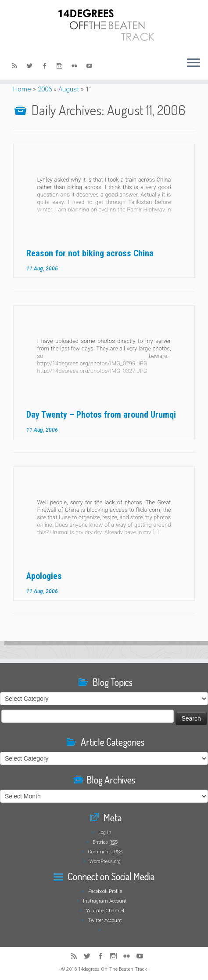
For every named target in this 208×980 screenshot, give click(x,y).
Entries (105, 842)
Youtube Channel (105, 911)
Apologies (44, 576)
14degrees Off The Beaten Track (113, 969)
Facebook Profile (105, 891)
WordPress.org (105, 862)
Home (22, 89)
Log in (105, 832)
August (69, 89)
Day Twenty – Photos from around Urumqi (101, 415)
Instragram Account (105, 901)
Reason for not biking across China (90, 253)
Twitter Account (105, 920)
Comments (105, 852)
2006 (45, 89)
